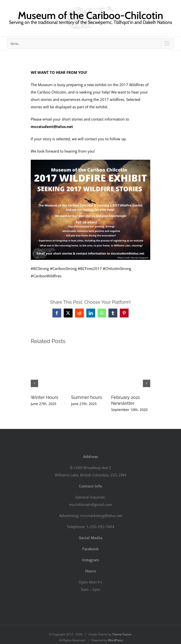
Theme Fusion (122, 634)
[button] (34, 383)
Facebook (90, 549)
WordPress (115, 640)
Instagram (91, 560)
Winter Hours (45, 397)
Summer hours (87, 397)
